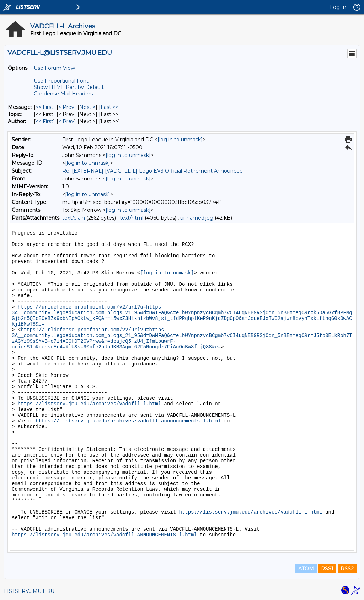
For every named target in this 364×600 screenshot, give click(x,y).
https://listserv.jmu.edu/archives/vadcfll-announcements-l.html (128, 421)
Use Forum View (54, 68)
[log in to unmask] (180, 140)
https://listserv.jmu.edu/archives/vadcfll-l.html (89, 404)
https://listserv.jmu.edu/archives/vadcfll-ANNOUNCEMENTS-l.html (104, 535)
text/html (132, 218)
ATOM (306, 569)
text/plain (74, 218)
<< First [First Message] (44, 107)
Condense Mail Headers (63, 94)
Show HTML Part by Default (69, 87)
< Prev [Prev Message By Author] (66, 121)
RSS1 (327, 569)
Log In (338, 7)
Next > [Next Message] (87, 107)
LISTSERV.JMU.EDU (29, 591)
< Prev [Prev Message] (66, 107)
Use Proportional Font (61, 81)
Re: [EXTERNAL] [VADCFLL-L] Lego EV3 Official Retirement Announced (152, 171)
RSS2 (347, 569)
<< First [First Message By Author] (44, 121)
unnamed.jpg (197, 218)
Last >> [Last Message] (109, 107)
